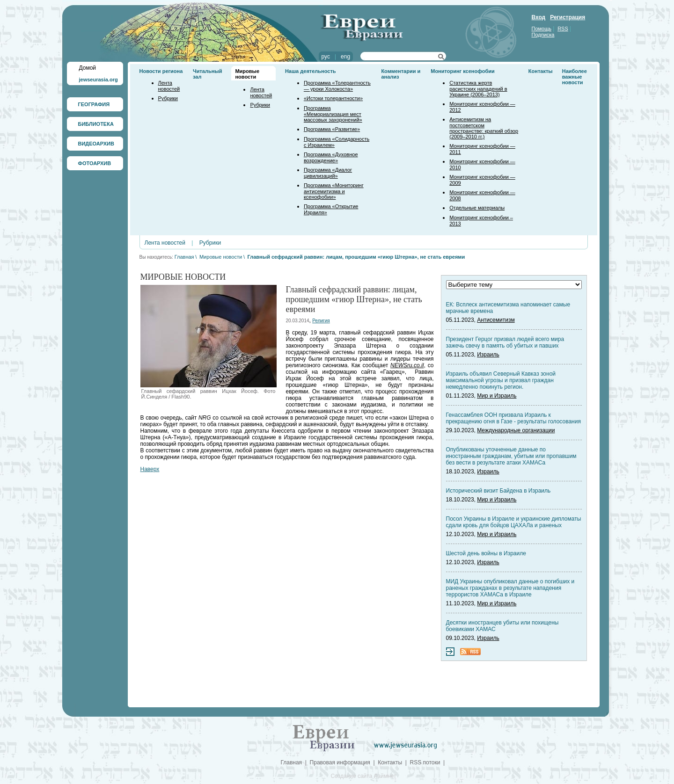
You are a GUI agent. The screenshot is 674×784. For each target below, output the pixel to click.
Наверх (150, 469)
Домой (88, 68)
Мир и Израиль (497, 396)
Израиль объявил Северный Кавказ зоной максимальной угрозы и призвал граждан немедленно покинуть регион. (501, 380)
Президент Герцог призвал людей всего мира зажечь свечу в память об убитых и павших (505, 342)
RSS (563, 29)
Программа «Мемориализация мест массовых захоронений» (333, 114)
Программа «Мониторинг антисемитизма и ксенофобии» (334, 191)
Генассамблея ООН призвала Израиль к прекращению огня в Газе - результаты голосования (513, 418)
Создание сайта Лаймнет (363, 776)
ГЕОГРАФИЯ (94, 104)
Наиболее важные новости (575, 77)
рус (326, 57)
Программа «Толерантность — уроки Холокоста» (337, 86)
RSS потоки (425, 762)
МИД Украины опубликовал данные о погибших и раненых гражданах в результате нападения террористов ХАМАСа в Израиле (510, 588)
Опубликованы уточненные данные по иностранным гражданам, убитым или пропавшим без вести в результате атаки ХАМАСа (511, 456)
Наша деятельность (311, 71)
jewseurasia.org (99, 80)
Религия (321, 321)
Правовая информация (340, 762)
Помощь (542, 29)
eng (345, 57)
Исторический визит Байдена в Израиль (498, 491)
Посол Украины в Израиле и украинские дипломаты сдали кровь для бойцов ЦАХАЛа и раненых (514, 522)
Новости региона (161, 71)
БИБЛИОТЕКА (96, 124)
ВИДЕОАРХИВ (96, 144)
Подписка (543, 35)
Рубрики (168, 98)
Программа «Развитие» (332, 129)
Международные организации (516, 430)
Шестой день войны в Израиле (486, 553)
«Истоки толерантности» (333, 98)
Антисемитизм (496, 320)
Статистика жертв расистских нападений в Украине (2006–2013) (478, 89)
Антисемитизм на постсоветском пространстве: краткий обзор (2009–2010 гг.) (484, 128)
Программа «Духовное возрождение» (331, 157)
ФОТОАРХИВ (95, 163)
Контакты (541, 71)
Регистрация (568, 17)
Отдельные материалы (477, 208)
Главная (184, 257)
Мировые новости (247, 74)
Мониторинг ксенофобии (463, 71)
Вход (539, 17)
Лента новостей (169, 86)
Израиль (488, 355)
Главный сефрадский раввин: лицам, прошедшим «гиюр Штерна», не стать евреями (356, 257)
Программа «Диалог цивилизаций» (328, 173)
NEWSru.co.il (407, 365)
